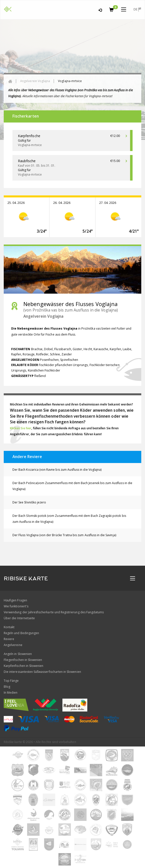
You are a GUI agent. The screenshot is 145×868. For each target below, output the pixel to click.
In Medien (11, 693)
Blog (7, 687)
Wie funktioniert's (16, 606)
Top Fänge (11, 681)
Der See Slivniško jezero (29, 502)
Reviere (9, 639)
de (137, 9)
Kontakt (9, 627)
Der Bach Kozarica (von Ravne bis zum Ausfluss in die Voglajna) (57, 470)
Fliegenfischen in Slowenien (23, 660)
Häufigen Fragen (15, 600)
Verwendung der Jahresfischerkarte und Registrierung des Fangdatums (54, 612)
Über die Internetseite (19, 618)
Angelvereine (13, 645)
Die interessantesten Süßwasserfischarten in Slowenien (42, 672)
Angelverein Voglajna (35, 81)
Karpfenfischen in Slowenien (24, 666)
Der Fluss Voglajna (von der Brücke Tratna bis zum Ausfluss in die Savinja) (64, 535)
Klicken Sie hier (21, 428)
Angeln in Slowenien (18, 654)
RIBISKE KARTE (26, 579)
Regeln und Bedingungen (21, 633)
